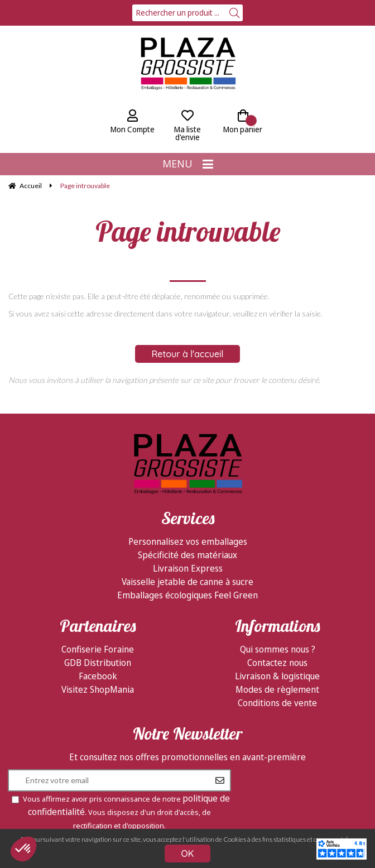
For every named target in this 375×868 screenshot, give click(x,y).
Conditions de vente (277, 703)
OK (188, 853)
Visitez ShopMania (98, 689)
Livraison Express (188, 568)
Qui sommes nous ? (278, 649)
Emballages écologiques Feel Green (187, 595)
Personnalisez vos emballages (188, 541)
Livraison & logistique (277, 676)
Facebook (98, 676)
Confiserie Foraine (98, 649)
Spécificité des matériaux (187, 555)
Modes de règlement (277, 689)
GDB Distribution (98, 663)
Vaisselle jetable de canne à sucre (187, 582)
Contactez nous (277, 663)
